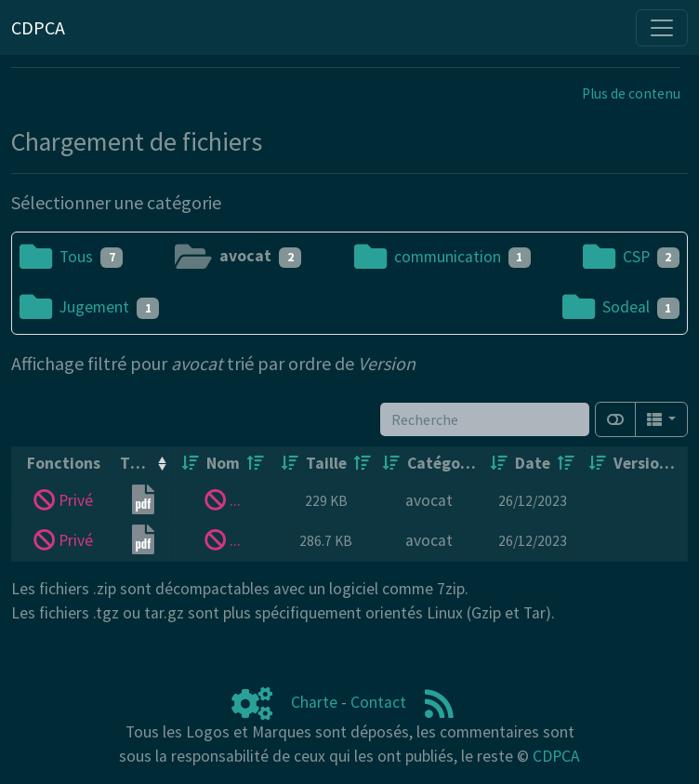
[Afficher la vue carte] (615, 419)
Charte (314, 702)
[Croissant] (191, 463)
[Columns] (661, 419)
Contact (378, 702)
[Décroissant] (256, 463)
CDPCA (556, 756)
